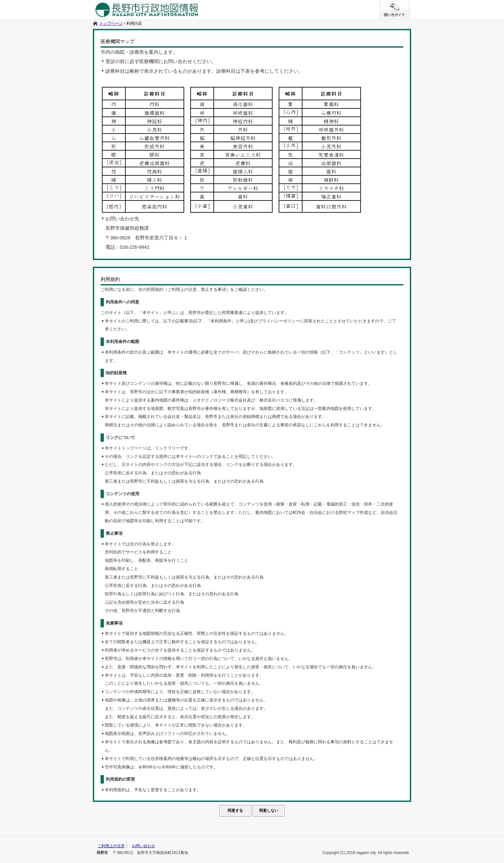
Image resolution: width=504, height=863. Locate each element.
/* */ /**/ (409, 3)
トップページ (111, 23)
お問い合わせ (143, 846)
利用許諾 (134, 23)
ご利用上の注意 (111, 846)
